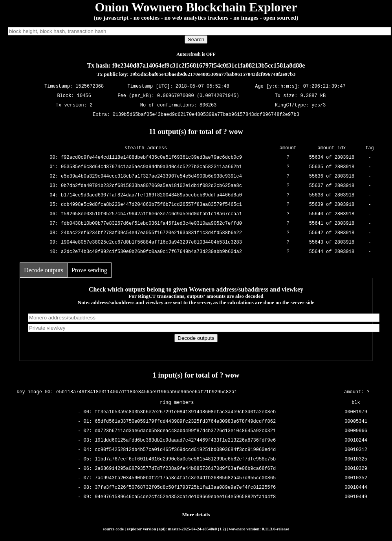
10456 (84, 96)
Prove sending (89, 270)
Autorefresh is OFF (196, 54)
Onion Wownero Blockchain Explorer (196, 7)
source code (113, 529)
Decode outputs (44, 270)
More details (196, 514)
